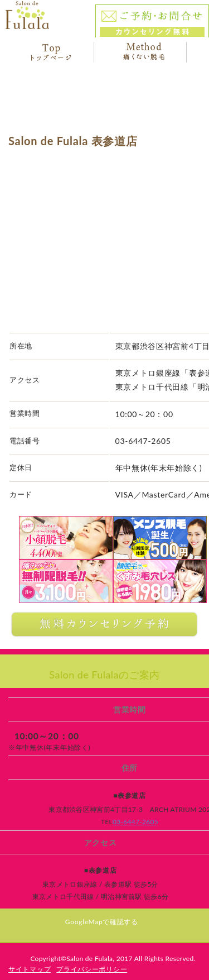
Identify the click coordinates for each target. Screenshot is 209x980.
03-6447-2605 (135, 822)
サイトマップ (30, 969)
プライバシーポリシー (92, 969)
